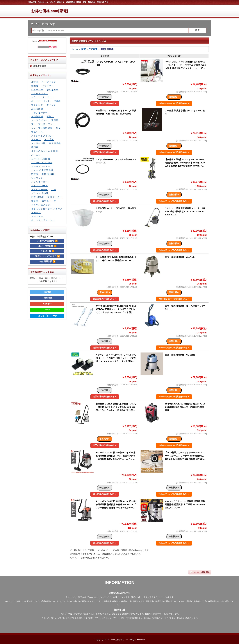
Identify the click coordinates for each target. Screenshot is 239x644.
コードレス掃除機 (41, 159)
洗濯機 (57, 101)
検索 (197, 30)
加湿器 (35, 82)
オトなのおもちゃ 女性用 (45, 151)
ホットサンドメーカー (43, 220)
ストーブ (36, 140)
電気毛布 (49, 140)
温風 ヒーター (55, 197)
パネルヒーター (39, 182)
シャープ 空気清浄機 (42, 170)
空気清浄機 (55, 143)
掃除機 (35, 86)
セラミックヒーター (42, 97)
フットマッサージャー (43, 124)
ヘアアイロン (49, 82)
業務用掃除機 (39, 66)
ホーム (75, 49)
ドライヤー (48, 86)
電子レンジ (37, 105)
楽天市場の (105, 103)
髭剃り (50, 116)
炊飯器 (35, 201)
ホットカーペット (41, 101)
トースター (37, 216)
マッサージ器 (38, 143)
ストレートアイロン (42, 136)
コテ (54, 190)
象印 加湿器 (48, 174)
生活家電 (93, 49)
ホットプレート (39, 186)
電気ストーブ (49, 201)
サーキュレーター (41, 166)
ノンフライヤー (39, 120)
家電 (84, 49)
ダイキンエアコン (41, 205)
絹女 (58, 128)
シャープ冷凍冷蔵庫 (42, 128)
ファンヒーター (39, 113)
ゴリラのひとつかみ (42, 163)
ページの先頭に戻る (200, 572)
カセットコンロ (39, 93)
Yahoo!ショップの (174, 103)
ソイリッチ (37, 178)
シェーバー (37, 90)
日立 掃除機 (37, 197)
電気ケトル (37, 132)
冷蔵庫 (55, 120)
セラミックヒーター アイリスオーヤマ (47, 211)
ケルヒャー (53, 90)
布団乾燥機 (37, 116)
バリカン (36, 155)
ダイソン (51, 105)
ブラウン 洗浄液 (40, 193)
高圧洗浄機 (37, 109)
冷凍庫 (35, 174)
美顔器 (35, 147)
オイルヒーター (39, 190)
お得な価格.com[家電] (50, 11)
